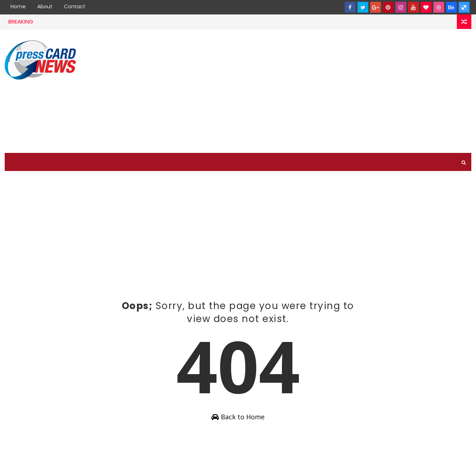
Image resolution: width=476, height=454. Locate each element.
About (45, 7)
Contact (75, 7)
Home (18, 7)
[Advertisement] (339, 91)
